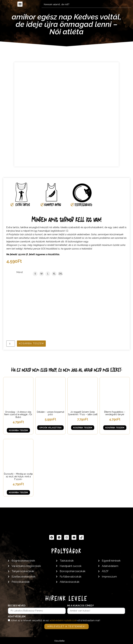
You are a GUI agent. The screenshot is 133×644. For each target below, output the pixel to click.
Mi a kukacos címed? (81, 606)
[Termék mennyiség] (11, 344)
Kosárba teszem (31, 343)
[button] (20, 4)
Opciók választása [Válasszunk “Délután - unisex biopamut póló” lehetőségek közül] (50, 428)
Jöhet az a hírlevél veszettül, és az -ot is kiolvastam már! (55, 620)
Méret (20, 272)
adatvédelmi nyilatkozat (63, 620)
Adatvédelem (17, 617)
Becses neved (17, 606)
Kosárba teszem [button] (18, 430)
